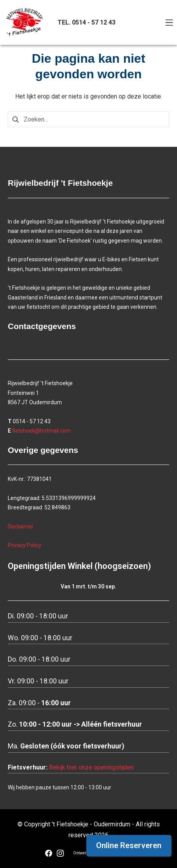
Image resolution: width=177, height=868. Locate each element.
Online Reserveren (129, 845)
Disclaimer (21, 526)
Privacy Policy (25, 545)
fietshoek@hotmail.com (41, 431)
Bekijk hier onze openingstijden (91, 767)
